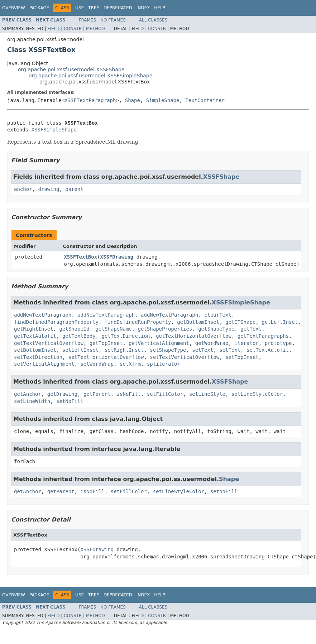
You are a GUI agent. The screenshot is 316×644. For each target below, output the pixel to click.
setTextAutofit (268, 350)
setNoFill (70, 401)
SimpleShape (163, 100)
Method (95, 29)
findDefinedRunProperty (138, 322)
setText (203, 350)
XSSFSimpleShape (54, 130)
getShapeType (216, 329)
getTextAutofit (35, 336)
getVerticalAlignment (159, 343)
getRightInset (34, 329)
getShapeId (74, 329)
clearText (218, 315)
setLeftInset (80, 350)
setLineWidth (32, 401)
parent (74, 189)
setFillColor (165, 394)
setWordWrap (97, 364)
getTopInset (106, 343)
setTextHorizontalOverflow (106, 357)
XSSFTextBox (80, 257)
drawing (49, 189)
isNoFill (129, 394)
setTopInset (242, 357)
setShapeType (168, 350)
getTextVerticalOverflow (49, 343)
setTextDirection (38, 357)
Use (80, 8)
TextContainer (205, 100)
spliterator (164, 364)
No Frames (113, 20)
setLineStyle (207, 394)
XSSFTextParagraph (90, 100)
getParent (97, 394)
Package (39, 8)
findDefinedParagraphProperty (56, 322)
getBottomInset (198, 322)
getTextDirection (126, 336)
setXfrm (130, 364)
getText (251, 329)
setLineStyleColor (257, 394)
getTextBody (79, 336)
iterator (246, 343)
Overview (14, 8)
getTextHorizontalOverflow (194, 336)
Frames (88, 20)
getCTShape (240, 322)
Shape (133, 100)
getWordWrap (212, 343)
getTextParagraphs (263, 336)
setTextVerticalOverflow (185, 357)
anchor (23, 189)
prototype (278, 343)
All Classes (153, 20)
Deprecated (118, 8)
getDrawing (62, 394)
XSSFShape (221, 177)
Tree (94, 8)
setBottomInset (35, 350)
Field (53, 29)
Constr (73, 29)
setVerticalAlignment (44, 364)
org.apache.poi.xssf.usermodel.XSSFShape (71, 69)
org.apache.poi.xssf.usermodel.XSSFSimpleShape (90, 76)
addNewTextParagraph (43, 315)
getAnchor (28, 394)
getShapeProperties (165, 329)
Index (143, 8)
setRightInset (124, 350)
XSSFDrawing (117, 257)
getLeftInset (280, 322)
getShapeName (114, 329)
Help (160, 8)
